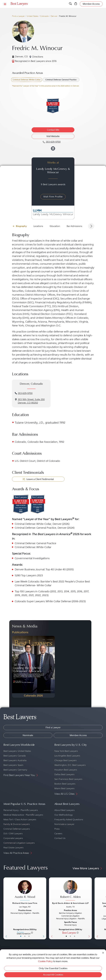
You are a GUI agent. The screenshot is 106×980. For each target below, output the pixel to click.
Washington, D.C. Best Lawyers (70, 765)
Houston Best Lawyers (66, 770)
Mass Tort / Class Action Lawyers (20, 819)
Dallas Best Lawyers (64, 774)
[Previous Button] (6, 908)
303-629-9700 (25, 393)
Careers (58, 834)
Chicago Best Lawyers (65, 760)
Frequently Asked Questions (69, 819)
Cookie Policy (45, 961)
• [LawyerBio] (25, 936)
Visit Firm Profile (53, 197)
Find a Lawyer (18, 16)
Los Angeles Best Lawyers (67, 756)
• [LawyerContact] (29, 936)
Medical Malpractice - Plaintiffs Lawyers (23, 815)
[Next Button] (44, 908)
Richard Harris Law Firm (25, 903)
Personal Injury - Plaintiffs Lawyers (21, 810)
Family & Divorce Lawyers (17, 824)
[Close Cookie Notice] (103, 953)
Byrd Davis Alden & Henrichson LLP (70, 903)
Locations (38, 226)
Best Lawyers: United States (17, 751)
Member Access (78, 735)
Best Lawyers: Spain (13, 765)
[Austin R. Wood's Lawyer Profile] (25, 891)
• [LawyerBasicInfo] (21, 936)
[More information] (32, 933)
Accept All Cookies (53, 975)
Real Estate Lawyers (13, 848)
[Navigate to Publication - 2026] (33, 667)
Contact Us (60, 838)
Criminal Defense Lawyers (17, 829)
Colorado (44, 16)
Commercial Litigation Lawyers (19, 843)
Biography (21, 226)
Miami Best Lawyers (64, 788)
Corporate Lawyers (13, 838)
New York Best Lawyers (66, 751)
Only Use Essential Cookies (53, 968)
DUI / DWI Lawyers (13, 834)
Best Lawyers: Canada (15, 756)
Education (55, 226)
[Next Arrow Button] (91, 226)
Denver (54, 16)
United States (32, 16)
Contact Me (53, 130)
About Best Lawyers (64, 810)
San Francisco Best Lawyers (68, 779)
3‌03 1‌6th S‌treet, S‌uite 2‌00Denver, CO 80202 (31, 401)
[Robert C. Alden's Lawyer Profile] (70, 891)
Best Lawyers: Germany (15, 770)
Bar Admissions (74, 226)
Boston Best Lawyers (65, 784)
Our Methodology (64, 815)
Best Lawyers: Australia (15, 760)
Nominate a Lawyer (64, 824)
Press (57, 829)
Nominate (28, 735)
